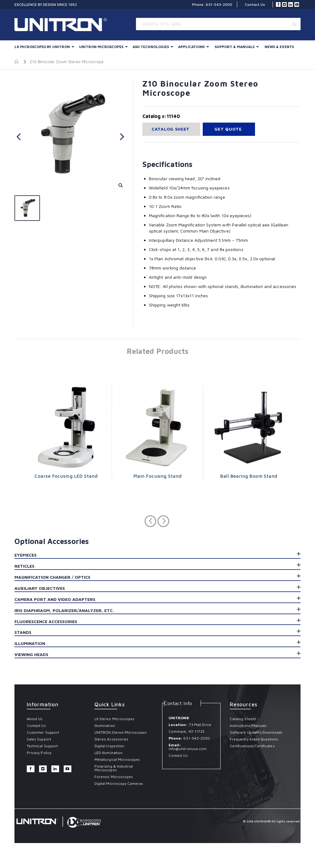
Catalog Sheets (243, 719)
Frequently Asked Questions (254, 739)
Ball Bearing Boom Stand (249, 476)
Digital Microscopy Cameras (119, 783)
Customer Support (43, 732)
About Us (35, 719)
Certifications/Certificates (252, 746)
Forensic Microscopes (114, 777)
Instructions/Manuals (248, 726)
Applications (191, 47)
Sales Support (39, 739)
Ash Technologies (151, 47)
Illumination (30, 643)
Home (17, 62)
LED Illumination (108, 753)
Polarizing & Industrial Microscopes (114, 768)
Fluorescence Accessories (46, 621)
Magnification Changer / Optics (52, 577)
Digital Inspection (109, 746)
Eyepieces (26, 555)
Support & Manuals (235, 47)
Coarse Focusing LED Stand (66, 476)
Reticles (24, 566)
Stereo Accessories (111, 739)
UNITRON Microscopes (101, 47)
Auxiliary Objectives (40, 588)
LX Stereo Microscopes (114, 719)
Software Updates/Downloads (256, 732)
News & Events (279, 47)
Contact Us (255, 4)
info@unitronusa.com (187, 749)
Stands (23, 632)
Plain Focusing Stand (158, 476)
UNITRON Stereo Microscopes (121, 732)
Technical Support (42, 746)
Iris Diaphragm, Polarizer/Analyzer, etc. (64, 610)
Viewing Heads (31, 654)
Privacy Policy (39, 753)
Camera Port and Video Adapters (55, 599)
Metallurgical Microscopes (117, 759)
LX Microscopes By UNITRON (42, 47)
